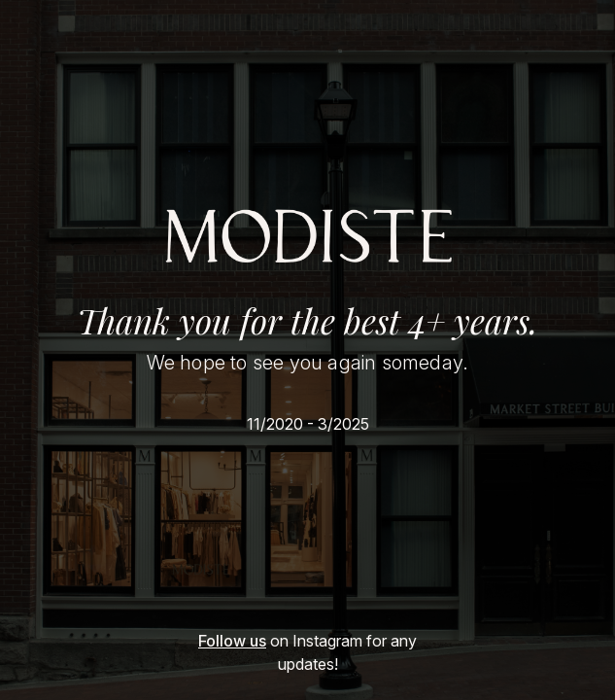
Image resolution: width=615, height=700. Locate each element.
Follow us (232, 641)
